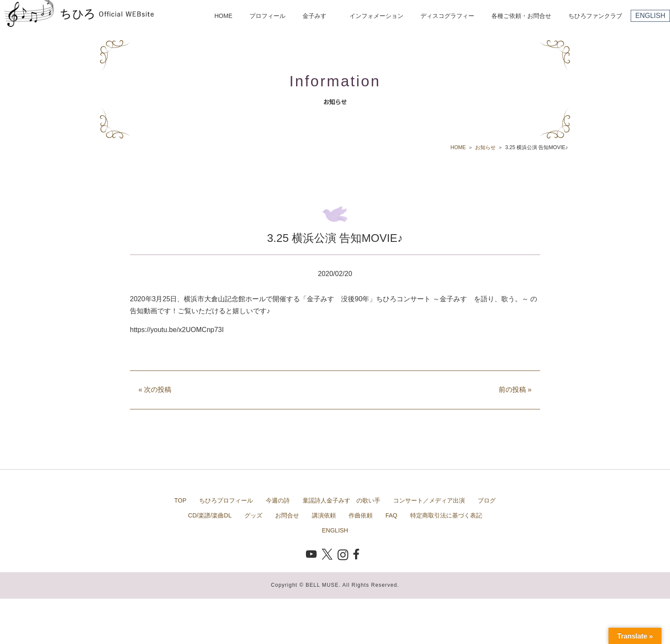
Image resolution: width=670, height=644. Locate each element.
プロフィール (267, 16)
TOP (181, 500)
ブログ (487, 500)
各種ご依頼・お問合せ (521, 16)
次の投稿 (155, 390)
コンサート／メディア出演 (429, 500)
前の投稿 (515, 390)
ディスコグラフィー (447, 16)
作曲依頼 (361, 515)
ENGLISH (650, 16)
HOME (223, 16)
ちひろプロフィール (226, 500)
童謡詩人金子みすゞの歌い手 (341, 500)
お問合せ (287, 515)
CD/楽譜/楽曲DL (210, 515)
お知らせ (485, 147)
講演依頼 (324, 515)
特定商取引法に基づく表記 (446, 515)
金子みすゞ (317, 16)
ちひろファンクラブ (595, 16)
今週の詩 (278, 500)
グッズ (253, 515)
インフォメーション (376, 16)
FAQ (391, 515)
